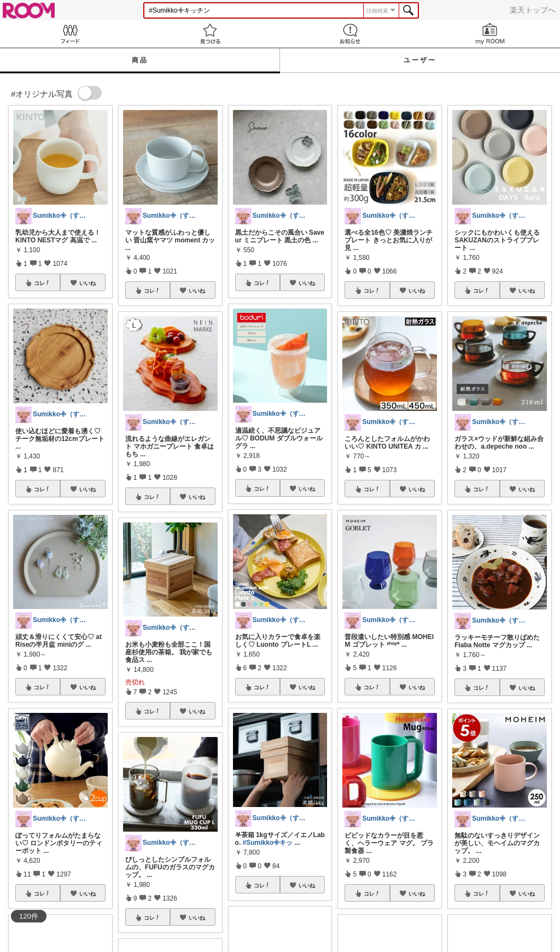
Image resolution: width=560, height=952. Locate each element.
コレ (42, 283)
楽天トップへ (533, 10)
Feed (70, 34)
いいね (87, 283)
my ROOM (490, 34)
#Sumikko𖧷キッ (268, 843)
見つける (210, 34)
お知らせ (350, 34)
